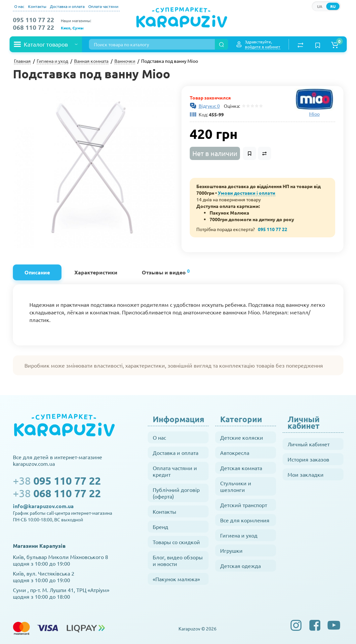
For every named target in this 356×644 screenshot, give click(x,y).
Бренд (160, 527)
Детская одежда (240, 566)
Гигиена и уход (239, 535)
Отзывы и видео (166, 272)
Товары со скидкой (176, 542)
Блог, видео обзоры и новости (178, 560)
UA (320, 6)
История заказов (308, 459)
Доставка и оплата (67, 6)
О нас (19, 6)
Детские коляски (242, 437)
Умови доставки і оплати (247, 193)
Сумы (78, 28)
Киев (66, 28)
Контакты (37, 6)
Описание (37, 272)
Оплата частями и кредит (175, 471)
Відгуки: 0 (209, 106)
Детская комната (241, 468)
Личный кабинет (309, 444)
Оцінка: (231, 106)
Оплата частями (103, 6)
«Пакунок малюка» (176, 579)
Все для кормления (245, 520)
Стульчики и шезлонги (236, 486)
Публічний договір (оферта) (176, 493)
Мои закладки (306, 474)
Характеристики (96, 272)
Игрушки (231, 550)
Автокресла (235, 453)
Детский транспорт (244, 505)
